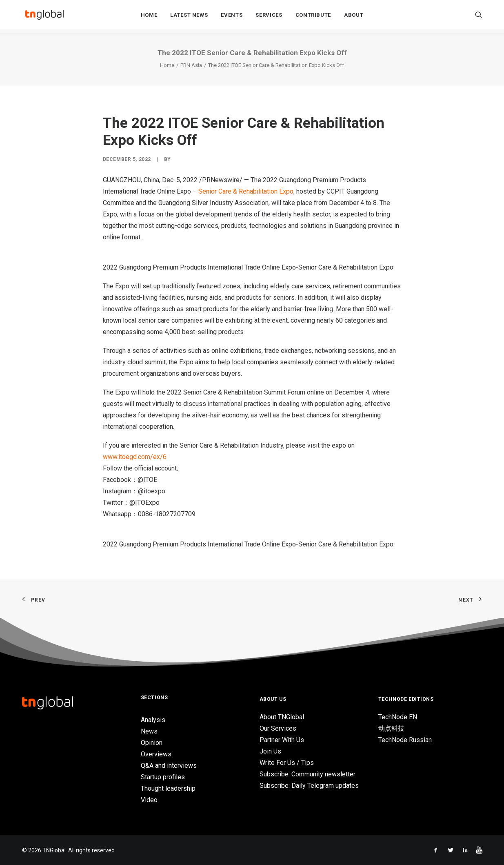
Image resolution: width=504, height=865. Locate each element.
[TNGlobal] (44, 17)
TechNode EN (398, 717)
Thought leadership (168, 788)
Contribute (313, 17)
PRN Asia (191, 65)
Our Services (278, 728)
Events (232, 17)
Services (269, 17)
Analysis (153, 720)
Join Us (270, 751)
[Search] (479, 17)
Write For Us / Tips (287, 763)
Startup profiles (163, 777)
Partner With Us (282, 740)
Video (149, 800)
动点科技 (391, 728)
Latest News (189, 17)
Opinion (152, 743)
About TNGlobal (282, 717)
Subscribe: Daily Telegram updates (309, 786)
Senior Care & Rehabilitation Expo (246, 191)
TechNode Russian (405, 740)
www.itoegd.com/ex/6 (135, 457)
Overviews (156, 754)
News (149, 731)
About (354, 17)
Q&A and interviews (169, 766)
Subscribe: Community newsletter (308, 774)
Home (149, 17)
